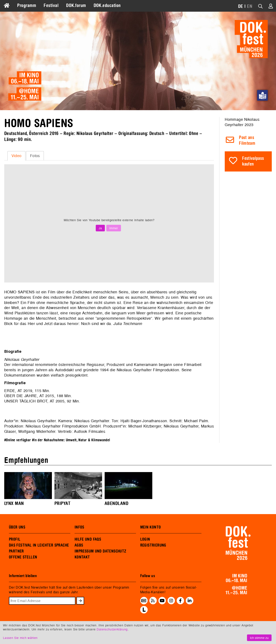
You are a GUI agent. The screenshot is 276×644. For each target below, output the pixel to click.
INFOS (79, 527)
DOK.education (107, 6)
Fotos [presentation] (35, 156)
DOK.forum (76, 6)
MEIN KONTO (151, 527)
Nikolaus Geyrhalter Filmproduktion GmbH (63, 426)
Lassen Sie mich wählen (20, 638)
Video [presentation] (17, 156)
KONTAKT (82, 557)
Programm (27, 6)
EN (250, 6)
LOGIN (145, 539)
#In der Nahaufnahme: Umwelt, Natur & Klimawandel (71, 440)
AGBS (79, 545)
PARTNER (16, 551)
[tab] (16, 156)
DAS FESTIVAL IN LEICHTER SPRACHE (39, 545)
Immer (114, 228)
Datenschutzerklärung (112, 629)
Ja (100, 228)
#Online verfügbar (17, 440)
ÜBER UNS (17, 527)
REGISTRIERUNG (153, 545)
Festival (51, 6)
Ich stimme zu (259, 638)
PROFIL (15, 539)
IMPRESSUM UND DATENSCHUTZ (101, 551)
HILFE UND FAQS (88, 539)
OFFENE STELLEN (23, 557)
